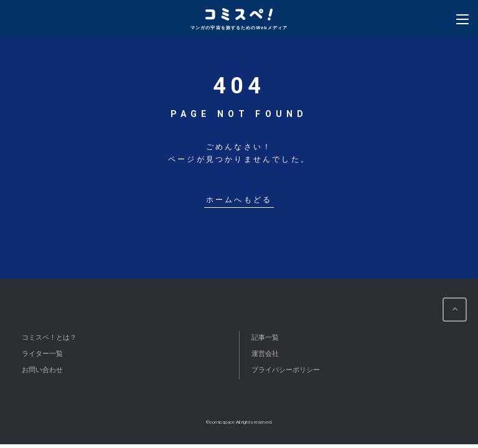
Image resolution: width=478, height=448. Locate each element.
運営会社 (265, 353)
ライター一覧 (42, 353)
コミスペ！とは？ (49, 337)
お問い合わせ (42, 370)
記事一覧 (265, 337)
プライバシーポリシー (286, 370)
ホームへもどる (239, 200)
